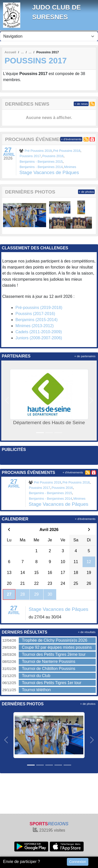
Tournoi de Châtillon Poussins (48, 669)
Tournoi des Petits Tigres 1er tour (52, 683)
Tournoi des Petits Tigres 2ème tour (54, 654)
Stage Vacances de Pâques (49, 172)
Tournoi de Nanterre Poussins (48, 661)
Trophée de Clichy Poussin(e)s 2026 (54, 640)
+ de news (81, 104)
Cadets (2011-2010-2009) (39, 332)
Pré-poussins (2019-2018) (39, 308)
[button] (7, 401)
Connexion (78, 862)
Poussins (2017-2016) (35, 314)
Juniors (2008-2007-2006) (39, 338)
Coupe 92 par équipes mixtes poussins (57, 647)
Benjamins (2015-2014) (36, 320)
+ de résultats (87, 632)
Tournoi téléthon (36, 690)
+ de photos (86, 192)
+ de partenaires (85, 356)
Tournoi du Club (36, 676)
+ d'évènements (71, 139)
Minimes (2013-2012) (35, 326)
